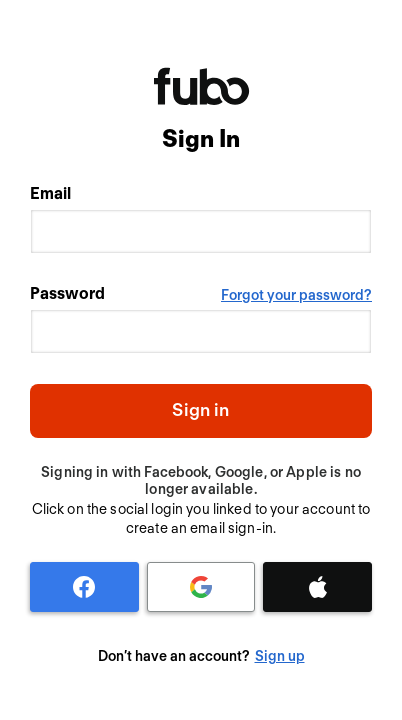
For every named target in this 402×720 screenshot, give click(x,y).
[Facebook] (84, 587)
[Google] (201, 587)
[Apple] (317, 587)
